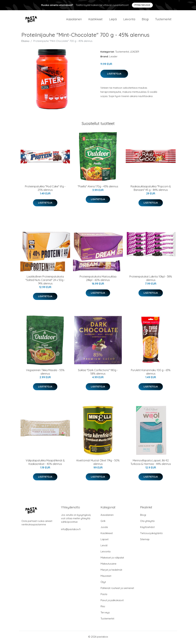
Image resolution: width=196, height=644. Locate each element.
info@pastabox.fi (71, 531)
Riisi (103, 608)
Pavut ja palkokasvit (112, 602)
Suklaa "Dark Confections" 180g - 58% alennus (98, 374)
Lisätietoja (114, 75)
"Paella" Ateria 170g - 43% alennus (98, 188)
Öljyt (103, 584)
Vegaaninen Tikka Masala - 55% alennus (45, 374)
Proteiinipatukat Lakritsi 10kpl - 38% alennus (151, 280)
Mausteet (106, 578)
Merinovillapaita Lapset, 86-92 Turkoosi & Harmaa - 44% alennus (151, 464)
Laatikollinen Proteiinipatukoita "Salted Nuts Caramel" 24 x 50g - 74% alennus (45, 282)
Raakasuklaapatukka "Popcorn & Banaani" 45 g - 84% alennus (151, 190)
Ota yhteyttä (147, 523)
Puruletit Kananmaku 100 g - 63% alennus (151, 374)
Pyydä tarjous (142, 5)
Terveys (105, 614)
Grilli (103, 523)
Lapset (105, 541)
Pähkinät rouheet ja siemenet (117, 590)
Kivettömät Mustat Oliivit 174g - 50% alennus (98, 464)
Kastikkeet (95, 20)
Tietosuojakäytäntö (151, 535)
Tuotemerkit (163, 20)
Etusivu (25, 43)
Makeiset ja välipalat (112, 559)
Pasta (104, 596)
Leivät (104, 547)
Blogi (145, 20)
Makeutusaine (108, 565)
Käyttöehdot (147, 529)
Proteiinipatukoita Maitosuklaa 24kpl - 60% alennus (98, 280)
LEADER (135, 53)
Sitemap (145, 541)
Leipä (113, 20)
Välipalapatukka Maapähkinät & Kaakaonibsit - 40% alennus (45, 464)
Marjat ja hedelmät (111, 571)
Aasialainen (74, 20)
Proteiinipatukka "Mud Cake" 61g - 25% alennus (45, 190)
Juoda (104, 529)
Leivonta (129, 20)
